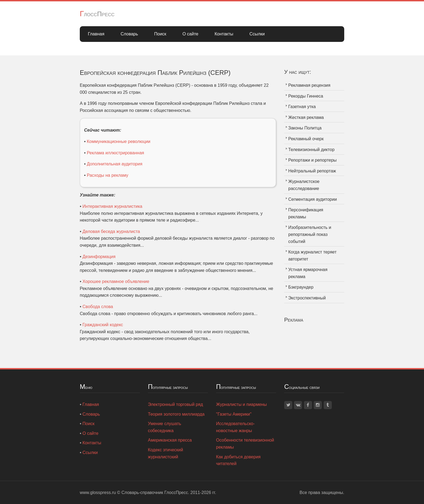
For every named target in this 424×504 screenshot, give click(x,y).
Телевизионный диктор (311, 150)
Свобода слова (98, 307)
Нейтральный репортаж (312, 171)
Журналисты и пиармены (241, 404)
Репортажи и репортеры (312, 160)
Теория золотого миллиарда (176, 414)
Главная (96, 34)
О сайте (191, 34)
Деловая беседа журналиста (111, 231)
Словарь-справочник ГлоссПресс (155, 493)
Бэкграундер (301, 287)
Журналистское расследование (304, 185)
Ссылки (257, 34)
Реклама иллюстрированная (115, 153)
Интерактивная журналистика (112, 206)
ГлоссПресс (97, 14)
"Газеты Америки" (234, 414)
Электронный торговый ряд (175, 404)
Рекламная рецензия (309, 85)
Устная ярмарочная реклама (308, 273)
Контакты (224, 34)
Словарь (129, 34)
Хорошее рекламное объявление (116, 281)
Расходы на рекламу (107, 175)
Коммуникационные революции (119, 141)
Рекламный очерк (306, 139)
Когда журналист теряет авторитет (312, 256)
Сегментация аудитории (313, 199)
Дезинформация (99, 257)
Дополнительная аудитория (115, 164)
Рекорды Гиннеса (306, 96)
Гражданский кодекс (103, 325)
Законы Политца (305, 128)
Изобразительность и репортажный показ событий (310, 234)
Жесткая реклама (306, 117)
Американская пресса (170, 440)
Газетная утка (302, 107)
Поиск (160, 34)
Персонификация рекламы (306, 213)
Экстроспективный (307, 298)
